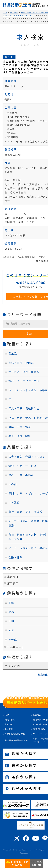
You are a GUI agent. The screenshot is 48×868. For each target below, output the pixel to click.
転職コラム (10, 720)
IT (10, 399)
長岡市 (9, 57)
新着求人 (37, 715)
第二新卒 (13, 583)
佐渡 (11, 630)
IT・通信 (14, 503)
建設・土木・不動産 (21, 475)
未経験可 (13, 577)
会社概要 (9, 729)
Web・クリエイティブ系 (24, 381)
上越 (11, 621)
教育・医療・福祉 (20, 436)
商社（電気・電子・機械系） (27, 512)
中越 (11, 612)
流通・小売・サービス (23, 466)
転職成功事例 (39, 729)
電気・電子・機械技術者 (24, 409)
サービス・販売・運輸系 (24, 372)
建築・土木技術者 (20, 427)
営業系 (13, 354)
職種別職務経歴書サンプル (17, 740)
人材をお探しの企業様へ (16, 734)
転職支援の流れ (40, 724)
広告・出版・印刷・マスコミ (27, 457)
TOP (7, 715)
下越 (11, 603)
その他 (13, 484)
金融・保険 (15, 557)
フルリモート (16, 647)
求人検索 (9, 724)
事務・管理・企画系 (21, 363)
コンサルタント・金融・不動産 (28, 390)
